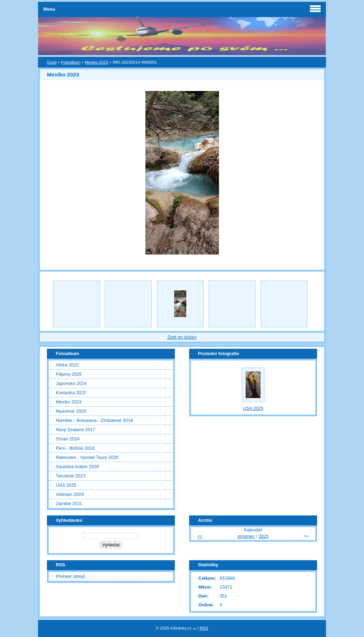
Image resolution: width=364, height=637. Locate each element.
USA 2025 (66, 485)
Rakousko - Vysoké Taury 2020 (87, 457)
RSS (204, 628)
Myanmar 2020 (71, 411)
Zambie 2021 (69, 504)
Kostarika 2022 (71, 393)
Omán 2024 (68, 439)
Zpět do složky (182, 337)
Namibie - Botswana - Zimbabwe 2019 (94, 420)
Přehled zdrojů (71, 576)
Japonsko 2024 (71, 383)
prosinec (246, 536)
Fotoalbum (71, 62)
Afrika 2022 (67, 365)
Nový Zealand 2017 (76, 430)
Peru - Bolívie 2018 (75, 448)
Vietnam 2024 (70, 494)
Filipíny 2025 (69, 374)
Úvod (52, 62)
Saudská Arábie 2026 (77, 467)
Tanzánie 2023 (71, 476)
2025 (263, 536)
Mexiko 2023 (97, 62)
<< (200, 536)
